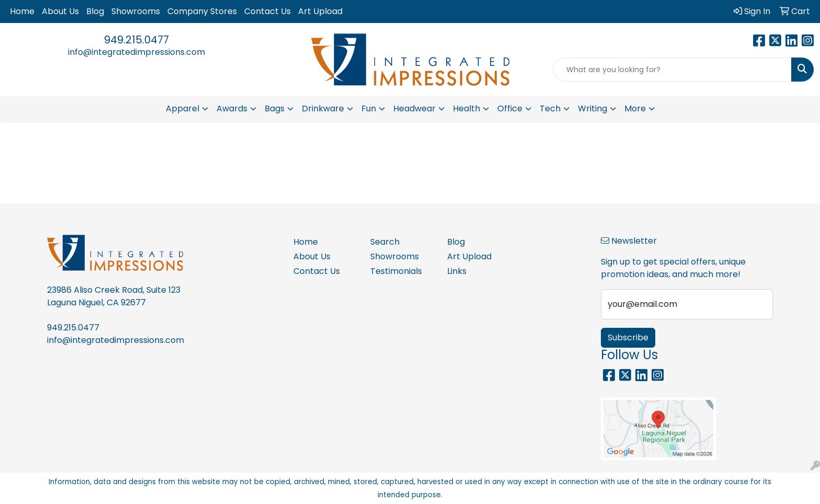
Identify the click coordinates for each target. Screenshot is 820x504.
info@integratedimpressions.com (136, 52)
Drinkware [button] (323, 108)
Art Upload (320, 11)
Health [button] (466, 108)
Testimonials (396, 271)
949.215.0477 (136, 40)
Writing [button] (593, 108)
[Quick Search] (672, 70)
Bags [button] (275, 108)
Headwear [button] (414, 108)
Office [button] (510, 108)
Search (385, 242)
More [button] (635, 108)
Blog (95, 11)
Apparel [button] (183, 108)
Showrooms (136, 11)
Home (22, 11)
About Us (60, 11)
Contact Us (267, 11)
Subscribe (628, 337)
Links (457, 271)
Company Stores (202, 11)
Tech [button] (550, 108)
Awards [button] (232, 108)
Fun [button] (369, 108)
